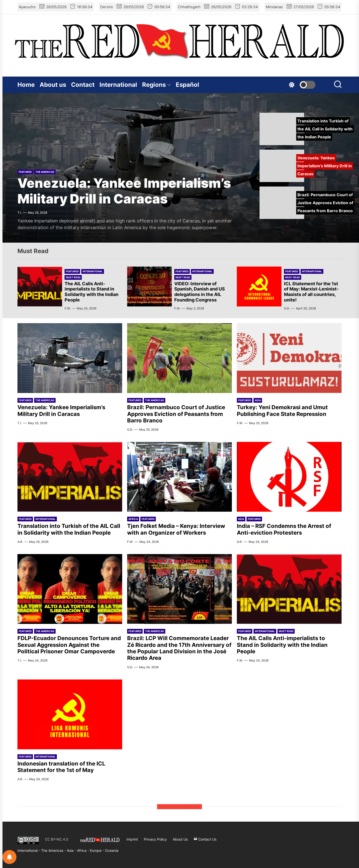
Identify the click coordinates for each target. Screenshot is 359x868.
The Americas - (54, 850)
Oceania (112, 850)
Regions (156, 85)
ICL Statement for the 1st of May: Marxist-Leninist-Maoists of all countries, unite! (311, 292)
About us (53, 85)
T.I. (20, 213)
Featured (25, 172)
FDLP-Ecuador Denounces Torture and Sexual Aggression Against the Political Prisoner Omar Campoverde (69, 645)
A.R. (20, 542)
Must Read (73, 277)
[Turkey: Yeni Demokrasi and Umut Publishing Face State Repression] (289, 358)
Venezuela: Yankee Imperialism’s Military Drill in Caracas (124, 191)
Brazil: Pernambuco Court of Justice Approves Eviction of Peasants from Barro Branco (176, 414)
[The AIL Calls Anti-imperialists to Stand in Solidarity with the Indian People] (289, 589)
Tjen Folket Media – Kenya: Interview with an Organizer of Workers (176, 529)
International (118, 85)
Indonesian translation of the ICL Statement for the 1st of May (61, 767)
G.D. (287, 308)
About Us (180, 839)
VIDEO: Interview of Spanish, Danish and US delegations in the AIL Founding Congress (200, 292)
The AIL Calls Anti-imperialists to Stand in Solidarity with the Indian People (91, 292)
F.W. (68, 308)
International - (29, 850)
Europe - (97, 850)
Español (187, 85)
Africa (133, 519)
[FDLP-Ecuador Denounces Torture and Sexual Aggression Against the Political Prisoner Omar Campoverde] (70, 589)
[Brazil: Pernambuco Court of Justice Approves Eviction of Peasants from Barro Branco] (179, 358)
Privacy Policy (155, 839)
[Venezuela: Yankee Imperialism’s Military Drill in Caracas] (70, 358)
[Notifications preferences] (9, 857)
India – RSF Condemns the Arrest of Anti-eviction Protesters (284, 529)
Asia (258, 400)
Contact (83, 85)
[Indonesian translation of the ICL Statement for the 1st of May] (70, 714)
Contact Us (205, 839)
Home (26, 85)
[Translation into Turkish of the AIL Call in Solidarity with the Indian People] (70, 477)
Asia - (72, 850)
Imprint (132, 839)
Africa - (84, 850)
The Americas (45, 172)
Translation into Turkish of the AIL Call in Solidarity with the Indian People (69, 529)
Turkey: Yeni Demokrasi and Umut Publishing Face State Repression (282, 410)
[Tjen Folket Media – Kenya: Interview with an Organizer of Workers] (179, 477)
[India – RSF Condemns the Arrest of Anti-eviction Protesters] (289, 477)
